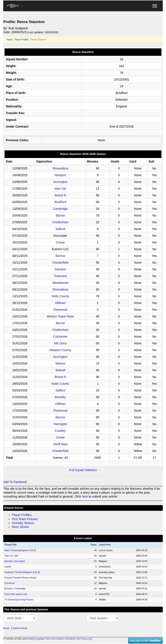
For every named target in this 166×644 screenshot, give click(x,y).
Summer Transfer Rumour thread (20, 578)
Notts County (60, 296)
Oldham (60, 303)
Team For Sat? (11, 556)
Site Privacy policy (84, 639)
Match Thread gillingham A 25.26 (20, 550)
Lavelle (8, 567)
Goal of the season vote (16, 594)
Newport (60, 175)
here (85, 496)
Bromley (60, 397)
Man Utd (60, 189)
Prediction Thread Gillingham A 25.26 (22, 572)
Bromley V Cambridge (15, 589)
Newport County (60, 350)
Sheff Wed (60, 444)
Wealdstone (60, 283)
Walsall (60, 370)
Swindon (60, 269)
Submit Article (20, 628)
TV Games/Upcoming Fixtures (19, 600)
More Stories (20, 527)
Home (10, 40)
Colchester (60, 337)
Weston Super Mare (60, 316)
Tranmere (60, 276)
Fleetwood (60, 310)
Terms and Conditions (55, 639)
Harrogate (60, 424)
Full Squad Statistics (83, 470)
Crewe (60, 242)
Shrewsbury (60, 168)
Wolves (60, 363)
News (6, 628)
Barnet (60, 215)
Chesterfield (60, 263)
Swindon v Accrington (15, 561)
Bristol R (60, 195)
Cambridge (60, 209)
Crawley (60, 431)
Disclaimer (70, 639)
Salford (60, 229)
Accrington (60, 182)
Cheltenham (60, 222)
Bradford (60, 202)
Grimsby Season (23, 523)
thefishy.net (33, 639)
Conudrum (9, 583)
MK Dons (60, 343)
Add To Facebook (15, 482)
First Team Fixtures (25, 519)
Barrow (60, 256)
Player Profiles (21, 40)
